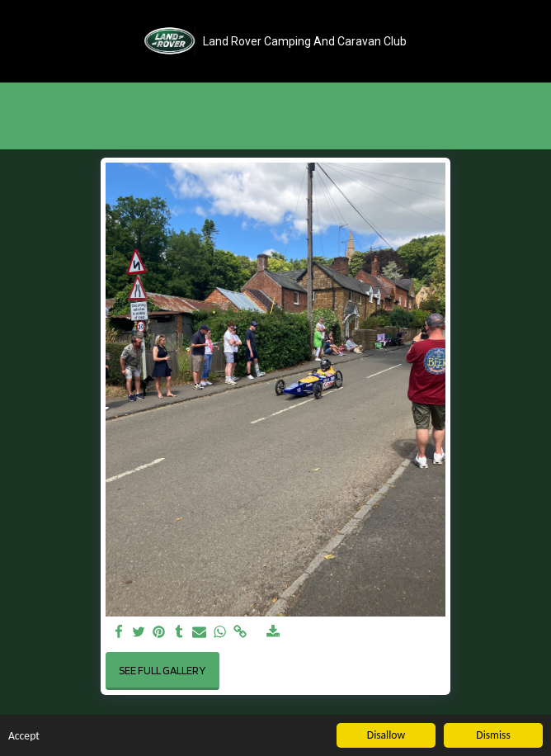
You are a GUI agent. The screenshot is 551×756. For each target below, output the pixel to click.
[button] (18, 40)
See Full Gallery (162, 670)
